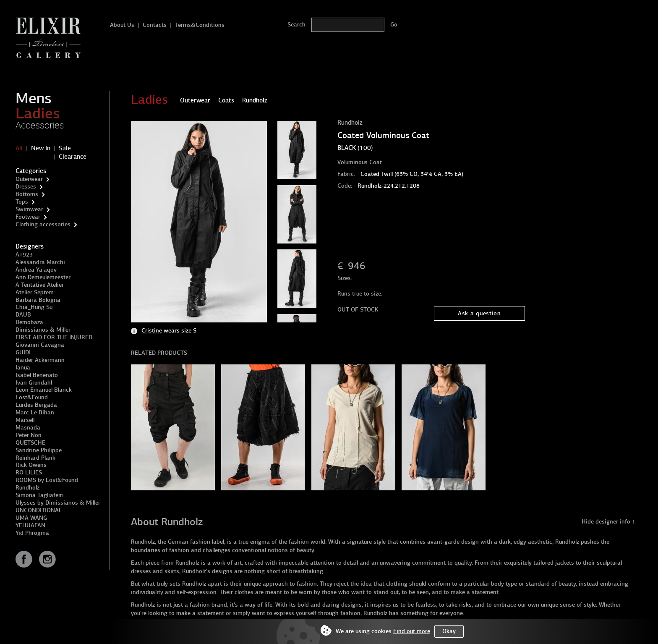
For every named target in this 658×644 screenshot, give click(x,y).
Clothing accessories (43, 224)
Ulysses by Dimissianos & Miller (58, 503)
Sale (65, 148)
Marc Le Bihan (35, 412)
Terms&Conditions (200, 25)
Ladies (38, 113)
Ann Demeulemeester (43, 277)
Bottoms (27, 194)
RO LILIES (29, 473)
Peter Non (29, 435)
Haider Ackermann (40, 360)
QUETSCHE (30, 443)
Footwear (28, 217)
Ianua (23, 368)
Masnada (28, 428)
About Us (122, 25)
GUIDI (23, 352)
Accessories (40, 125)
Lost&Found (32, 397)
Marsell (25, 420)
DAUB (23, 315)
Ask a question (479, 313)
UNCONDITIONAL (39, 510)
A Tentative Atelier (40, 285)
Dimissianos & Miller (43, 330)
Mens (34, 98)
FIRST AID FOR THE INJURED (54, 337)
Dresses (26, 187)
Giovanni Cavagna (40, 345)
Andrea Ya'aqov (36, 270)
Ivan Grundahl (34, 383)
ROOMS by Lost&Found (47, 480)
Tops (22, 202)
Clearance (73, 157)
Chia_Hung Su (34, 307)
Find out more (412, 631)
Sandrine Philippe (39, 450)
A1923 (24, 255)
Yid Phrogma (32, 533)
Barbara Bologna (38, 300)
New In (41, 148)
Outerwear (29, 179)
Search (296, 25)
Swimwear (29, 209)
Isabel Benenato (37, 375)
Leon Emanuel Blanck (44, 390)
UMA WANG (31, 518)
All (19, 148)
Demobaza (29, 322)
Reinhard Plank (35, 458)
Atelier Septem (35, 292)
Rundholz (27, 488)
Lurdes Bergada (36, 405)
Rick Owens (31, 465)
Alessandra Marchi (40, 262)
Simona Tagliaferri (40, 495)
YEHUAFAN (30, 525)
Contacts (155, 25)
